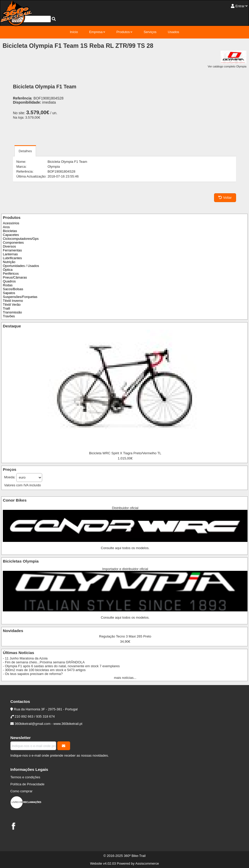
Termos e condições (25, 777)
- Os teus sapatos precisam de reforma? (33, 674)
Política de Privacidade (27, 784)
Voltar (225, 198)
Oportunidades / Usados (21, 266)
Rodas (8, 285)
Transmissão (12, 312)
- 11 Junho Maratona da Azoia (25, 658)
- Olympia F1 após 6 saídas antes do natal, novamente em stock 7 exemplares (61, 666)
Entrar (240, 6)
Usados (173, 32)
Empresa (96, 32)
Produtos (123, 32)
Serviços (150, 32)
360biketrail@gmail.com (33, 724)
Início (74, 32)
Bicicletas (10, 231)
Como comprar (21, 791)
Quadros (9, 281)
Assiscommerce (147, 863)
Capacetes (11, 235)
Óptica (8, 270)
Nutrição (9, 262)
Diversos (9, 246)
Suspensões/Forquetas (20, 297)
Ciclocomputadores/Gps (21, 239)
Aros (6, 227)
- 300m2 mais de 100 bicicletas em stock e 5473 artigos (44, 670)
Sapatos (9, 293)
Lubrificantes (12, 258)
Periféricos (11, 274)
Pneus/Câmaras (15, 277)
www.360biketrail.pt (68, 724)
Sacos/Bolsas (13, 289)
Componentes (13, 243)
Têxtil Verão (12, 305)
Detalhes (25, 151)
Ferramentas (12, 250)
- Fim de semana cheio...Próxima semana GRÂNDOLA (44, 662)
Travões (9, 316)
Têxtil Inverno (13, 301)
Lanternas (10, 254)
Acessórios (11, 223)
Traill (6, 308)
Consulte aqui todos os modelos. (125, 548)
